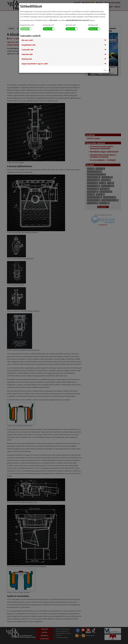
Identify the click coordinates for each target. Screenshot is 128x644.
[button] (27, 40)
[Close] (107, 5)
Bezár (105, 70)
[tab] (64, 40)
